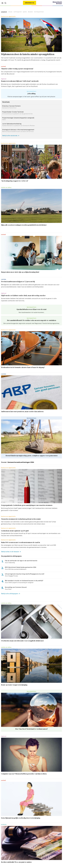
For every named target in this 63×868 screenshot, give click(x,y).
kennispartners (39, 12)
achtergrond (18, 12)
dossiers (30, 12)
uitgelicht (4, 12)
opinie (25, 12)
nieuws (10, 12)
